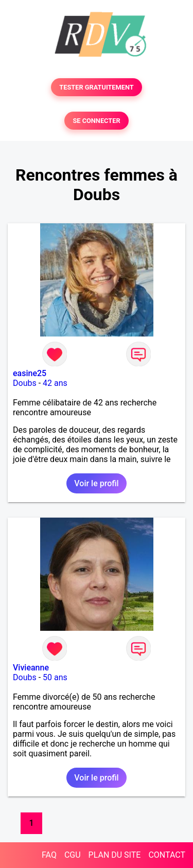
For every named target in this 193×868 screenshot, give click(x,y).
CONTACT (167, 855)
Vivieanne (31, 668)
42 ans (55, 383)
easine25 (30, 373)
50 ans (55, 677)
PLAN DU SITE (115, 855)
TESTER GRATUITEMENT (97, 87)
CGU (73, 855)
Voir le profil (96, 483)
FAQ (49, 855)
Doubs (25, 383)
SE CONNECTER (96, 121)
